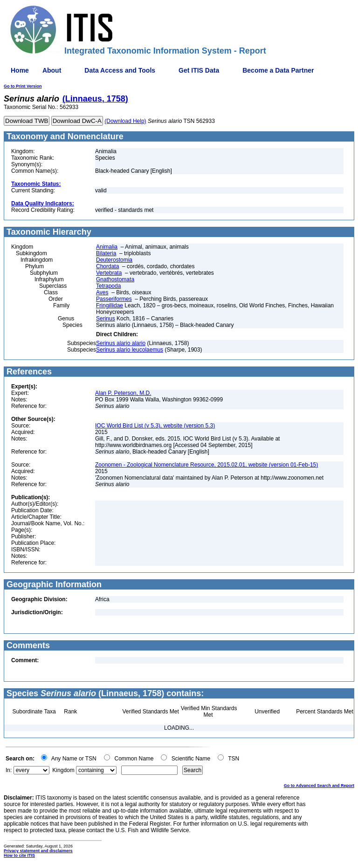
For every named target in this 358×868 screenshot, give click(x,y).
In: (9, 770)
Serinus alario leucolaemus (130, 350)
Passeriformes (114, 299)
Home (20, 70)
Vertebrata (109, 273)
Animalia (107, 247)
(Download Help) (125, 121)
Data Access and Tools (120, 70)
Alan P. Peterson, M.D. (123, 393)
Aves (102, 292)
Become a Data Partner (278, 70)
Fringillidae (110, 305)
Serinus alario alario (121, 343)
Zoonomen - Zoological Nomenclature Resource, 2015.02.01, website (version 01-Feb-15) (207, 465)
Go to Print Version (23, 86)
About (52, 70)
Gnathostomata (115, 279)
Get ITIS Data (199, 70)
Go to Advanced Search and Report (319, 786)
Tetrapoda (108, 286)
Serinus (106, 319)
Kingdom (63, 770)
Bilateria (106, 253)
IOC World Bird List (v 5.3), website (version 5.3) (155, 426)
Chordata (107, 266)
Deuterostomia (114, 260)
